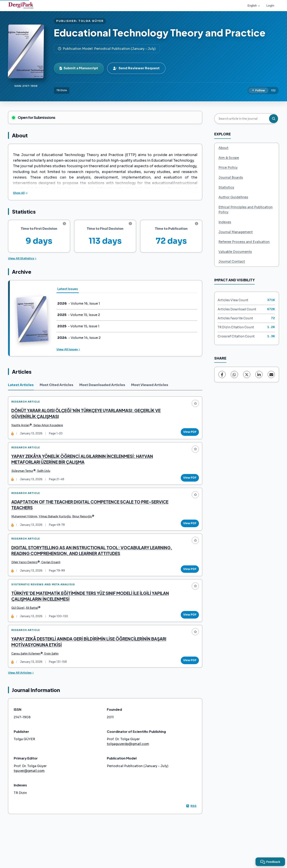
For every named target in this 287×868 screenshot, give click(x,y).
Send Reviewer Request (136, 68)
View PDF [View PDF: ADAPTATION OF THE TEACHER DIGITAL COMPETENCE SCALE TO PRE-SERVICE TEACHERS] (188, 532)
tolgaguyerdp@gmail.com (128, 766)
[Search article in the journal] (246, 119)
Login (270, 6)
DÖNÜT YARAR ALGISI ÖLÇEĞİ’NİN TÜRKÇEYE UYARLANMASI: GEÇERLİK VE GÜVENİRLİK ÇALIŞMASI (88, 415)
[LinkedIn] (259, 374)
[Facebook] (222, 374)
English (254, 6)
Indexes (225, 222)
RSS (191, 828)
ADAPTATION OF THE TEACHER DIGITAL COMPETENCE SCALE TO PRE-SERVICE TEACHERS (92, 514)
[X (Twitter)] (247, 374)
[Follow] (258, 91)
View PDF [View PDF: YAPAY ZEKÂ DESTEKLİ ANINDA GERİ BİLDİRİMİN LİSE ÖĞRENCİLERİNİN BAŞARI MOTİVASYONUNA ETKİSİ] (188, 681)
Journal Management (236, 232)
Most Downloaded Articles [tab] (102, 385)
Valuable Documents (235, 252)
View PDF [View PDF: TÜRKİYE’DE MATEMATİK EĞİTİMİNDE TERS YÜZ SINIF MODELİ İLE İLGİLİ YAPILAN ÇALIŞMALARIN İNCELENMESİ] (188, 631)
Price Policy (228, 168)
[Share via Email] (271, 374)
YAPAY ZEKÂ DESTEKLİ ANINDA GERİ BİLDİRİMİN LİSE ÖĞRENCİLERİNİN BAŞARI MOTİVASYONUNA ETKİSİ (91, 662)
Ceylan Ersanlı (53, 575)
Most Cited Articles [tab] (57, 385)
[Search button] (274, 119)
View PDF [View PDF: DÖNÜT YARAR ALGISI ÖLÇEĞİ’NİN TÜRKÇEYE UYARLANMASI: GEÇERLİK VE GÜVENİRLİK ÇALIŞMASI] (188, 434)
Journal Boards (231, 177)
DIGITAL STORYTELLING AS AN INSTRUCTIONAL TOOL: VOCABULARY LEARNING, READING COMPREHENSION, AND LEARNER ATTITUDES (82, 563)
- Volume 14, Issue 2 (79, 338)
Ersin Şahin (53, 674)
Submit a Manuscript (79, 68)
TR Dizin (62, 90)
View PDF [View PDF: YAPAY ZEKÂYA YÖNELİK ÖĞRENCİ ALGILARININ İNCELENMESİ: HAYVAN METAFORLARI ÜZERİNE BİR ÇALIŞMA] (188, 483)
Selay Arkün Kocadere (50, 427)
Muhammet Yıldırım (26, 526)
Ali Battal (34, 625)
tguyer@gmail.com (29, 793)
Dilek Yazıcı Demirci (26, 575)
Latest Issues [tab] (68, 289)
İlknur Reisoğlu (84, 526)
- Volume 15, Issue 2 (79, 315)
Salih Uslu (45, 477)
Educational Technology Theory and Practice (160, 33)
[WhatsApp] (234, 374)
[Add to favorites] (194, 405)
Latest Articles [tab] (21, 385)
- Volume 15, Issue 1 (78, 326)
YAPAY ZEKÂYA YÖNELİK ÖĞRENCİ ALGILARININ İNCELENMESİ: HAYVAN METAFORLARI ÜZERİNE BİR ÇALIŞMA (84, 465)
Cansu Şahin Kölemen (28, 674)
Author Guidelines (233, 197)
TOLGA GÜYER (91, 21)
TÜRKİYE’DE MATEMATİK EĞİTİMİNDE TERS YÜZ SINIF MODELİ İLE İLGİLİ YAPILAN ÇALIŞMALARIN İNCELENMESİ (92, 613)
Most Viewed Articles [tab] (150, 385)
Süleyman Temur (24, 477)
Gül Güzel (20, 625)
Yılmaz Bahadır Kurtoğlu (57, 526)
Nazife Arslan (22, 427)
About (223, 148)
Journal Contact (232, 261)
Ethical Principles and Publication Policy (246, 210)
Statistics (226, 187)
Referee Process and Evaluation (244, 242)
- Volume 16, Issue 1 (79, 304)
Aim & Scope (229, 158)
